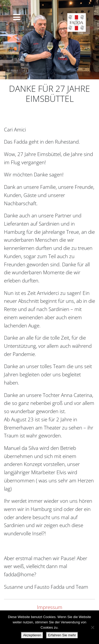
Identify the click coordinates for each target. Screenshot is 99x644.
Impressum (50, 607)
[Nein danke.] (92, 627)
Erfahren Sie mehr (62, 635)
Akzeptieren (32, 635)
